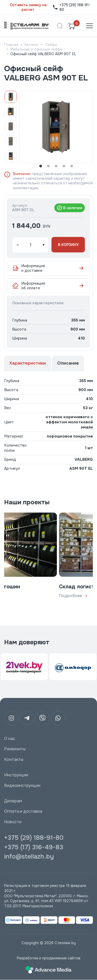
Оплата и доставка (23, 811)
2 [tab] (48, 166)
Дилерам (13, 801)
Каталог (32, 45)
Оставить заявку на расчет (28, 7)
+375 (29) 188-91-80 (71, 7)
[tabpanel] (56, 127)
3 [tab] (56, 166)
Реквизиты (15, 749)
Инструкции (16, 775)
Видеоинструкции (22, 786)
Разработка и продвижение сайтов (49, 958)
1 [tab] (41, 166)
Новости (13, 822)
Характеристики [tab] (28, 363)
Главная (11, 45)
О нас (10, 739)
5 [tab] (72, 166)
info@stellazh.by (29, 857)
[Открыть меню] (89, 26)
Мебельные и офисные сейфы (36, 49)
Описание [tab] (68, 363)
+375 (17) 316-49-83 (34, 847)
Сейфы (51, 45)
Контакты (14, 760)
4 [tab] (64, 166)
